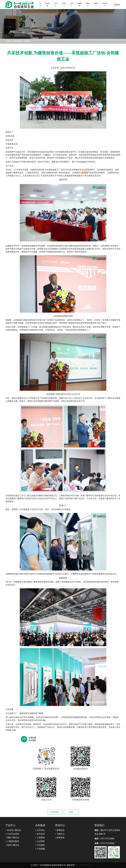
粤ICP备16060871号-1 (85, 865)
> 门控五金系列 (12, 834)
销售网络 (79, 4)
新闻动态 (18, 41)
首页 (40, 4)
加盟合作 (88, 4)
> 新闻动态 (60, 830)
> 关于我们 (40, 830)
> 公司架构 (40, 845)
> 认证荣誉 (40, 841)
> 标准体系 (60, 838)
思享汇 (72, 4)
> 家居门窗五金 (12, 845)
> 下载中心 (60, 834)
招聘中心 (96, 4)
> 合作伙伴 (40, 834)
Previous (55, 812)
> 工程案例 (40, 838)
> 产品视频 (40, 849)
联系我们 (105, 4)
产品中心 (56, 4)
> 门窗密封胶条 (12, 841)
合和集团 (47, 4)
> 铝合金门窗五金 (13, 830)
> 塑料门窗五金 (12, 838)
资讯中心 (64, 4)
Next (71, 812)
